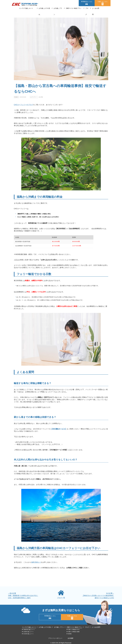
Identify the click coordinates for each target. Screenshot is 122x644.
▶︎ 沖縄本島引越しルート (28, 630)
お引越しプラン (58, 8)
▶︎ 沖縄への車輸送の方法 (73, 630)
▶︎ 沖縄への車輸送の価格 (73, 632)
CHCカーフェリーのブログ (24, 105)
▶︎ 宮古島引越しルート (28, 634)
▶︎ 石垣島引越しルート (28, 632)
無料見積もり (36, 562)
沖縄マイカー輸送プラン (73, 8)
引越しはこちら (103, 2)
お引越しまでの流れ (44, 8)
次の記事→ (110, 593)
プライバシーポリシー (55, 638)
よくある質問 (95, 8)
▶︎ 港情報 (69, 634)
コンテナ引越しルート (28, 8)
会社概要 (70, 638)
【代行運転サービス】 (59, 429)
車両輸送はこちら (87, 2)
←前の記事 (12, 593)
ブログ (86, 8)
